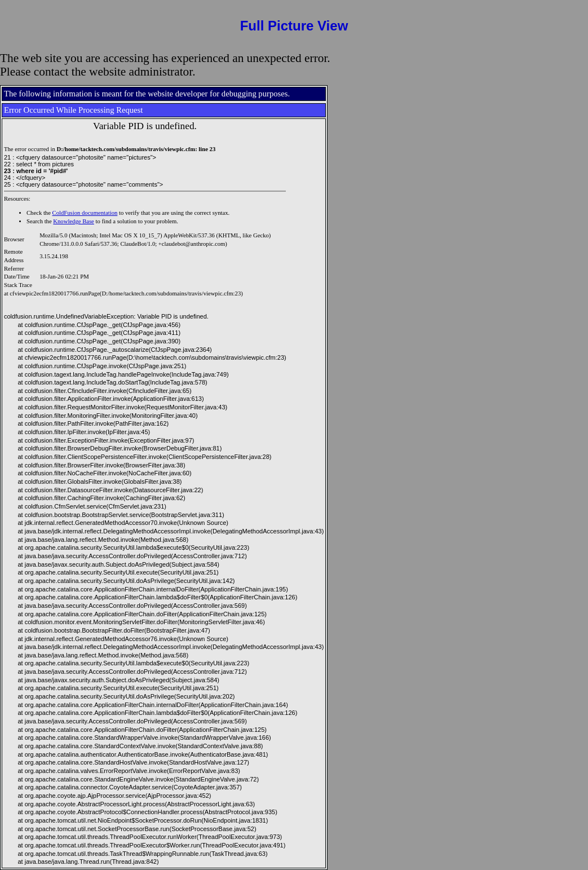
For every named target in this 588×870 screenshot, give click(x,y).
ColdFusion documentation (85, 213)
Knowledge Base (74, 221)
